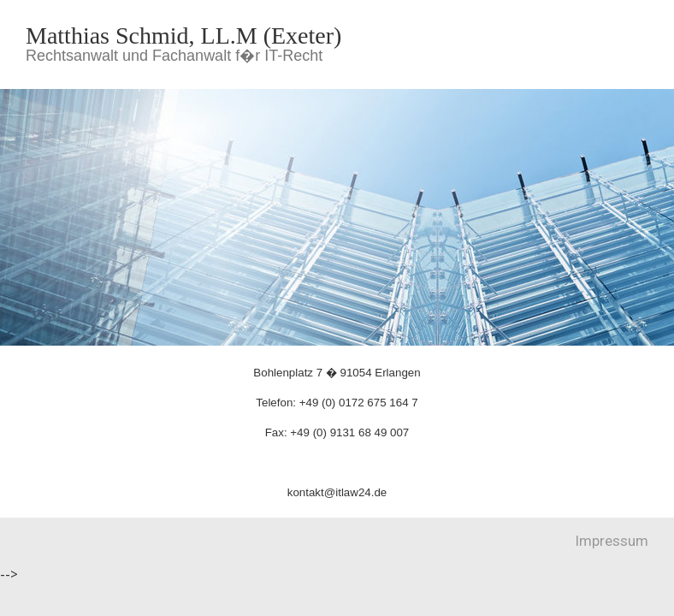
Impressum (612, 541)
